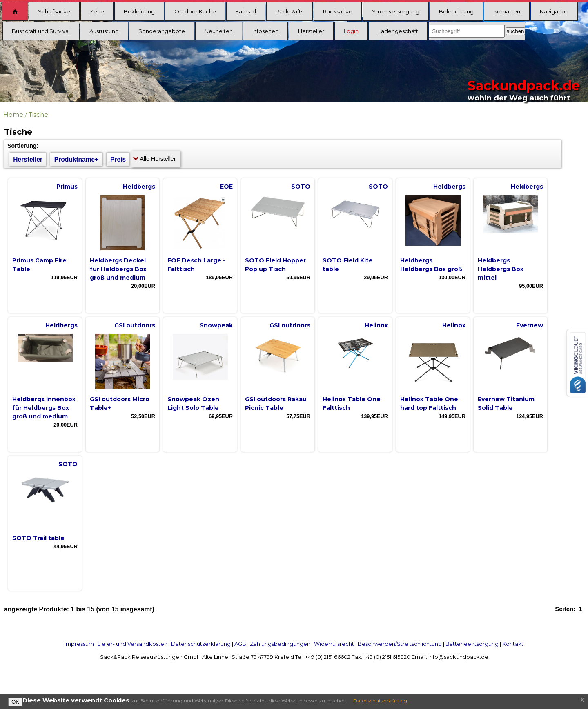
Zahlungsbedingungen (280, 644)
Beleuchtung (456, 11)
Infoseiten (265, 31)
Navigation (554, 11)
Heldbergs (139, 187)
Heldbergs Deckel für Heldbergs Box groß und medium (118, 269)
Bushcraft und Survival (41, 31)
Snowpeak (216, 325)
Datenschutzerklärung (201, 644)
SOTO (301, 187)
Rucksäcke (338, 11)
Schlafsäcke (54, 11)
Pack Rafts (290, 11)
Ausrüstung (104, 31)
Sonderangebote (162, 31)
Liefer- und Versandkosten (133, 644)
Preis (118, 159)
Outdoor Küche (195, 11)
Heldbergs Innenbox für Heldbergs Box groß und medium (44, 408)
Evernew (530, 325)
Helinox (376, 325)
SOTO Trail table (38, 538)
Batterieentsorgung (472, 644)
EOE (226, 187)
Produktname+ (77, 159)
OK (15, 702)
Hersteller (311, 31)
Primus (67, 187)
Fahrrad (246, 11)
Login (351, 31)
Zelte (97, 11)
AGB (240, 644)
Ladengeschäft (398, 31)
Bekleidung (139, 11)
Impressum (79, 644)
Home (13, 114)
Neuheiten (219, 31)
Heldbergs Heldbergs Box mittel (501, 269)
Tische (38, 114)
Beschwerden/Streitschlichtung (400, 644)
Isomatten (507, 11)
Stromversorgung (396, 11)
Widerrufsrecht (334, 644)
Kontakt (513, 644)
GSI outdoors (135, 325)
